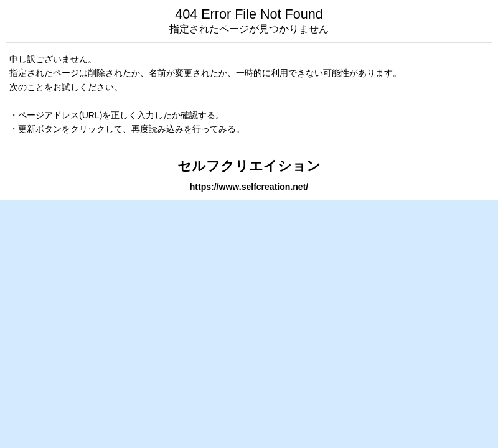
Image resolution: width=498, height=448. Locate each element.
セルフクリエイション (249, 166)
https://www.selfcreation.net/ (249, 187)
